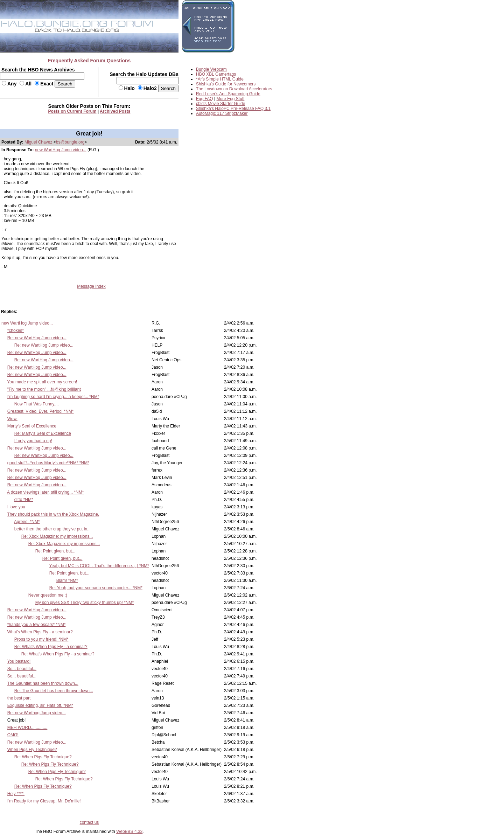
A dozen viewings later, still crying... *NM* (45, 492)
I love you (16, 507)
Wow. (12, 419)
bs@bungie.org (70, 142)
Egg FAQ (205, 99)
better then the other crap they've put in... (52, 529)
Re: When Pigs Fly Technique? (43, 757)
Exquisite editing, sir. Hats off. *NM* (40, 705)
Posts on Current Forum (72, 111)
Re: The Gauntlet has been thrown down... (54, 691)
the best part (19, 698)
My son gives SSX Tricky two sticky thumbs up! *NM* (85, 603)
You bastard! (19, 661)
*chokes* (16, 330)
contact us (89, 822)
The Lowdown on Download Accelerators (234, 89)
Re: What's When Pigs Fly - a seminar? (51, 647)
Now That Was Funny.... (37, 404)
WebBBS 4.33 (129, 831)
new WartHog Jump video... (61, 150)
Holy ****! (16, 794)
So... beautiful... (22, 669)
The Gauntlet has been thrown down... (43, 683)
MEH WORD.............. (27, 728)
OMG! (13, 735)
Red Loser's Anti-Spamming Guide (228, 94)
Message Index (91, 286)
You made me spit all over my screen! (42, 382)
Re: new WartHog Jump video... (37, 338)
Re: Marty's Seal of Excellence (43, 433)
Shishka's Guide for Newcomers (226, 84)
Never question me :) (48, 595)
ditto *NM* (24, 500)
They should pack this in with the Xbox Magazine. (53, 514)
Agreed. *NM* (27, 522)
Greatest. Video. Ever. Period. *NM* (41, 411)
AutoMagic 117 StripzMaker (222, 113)
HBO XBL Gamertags (216, 74)
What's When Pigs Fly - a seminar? (40, 632)
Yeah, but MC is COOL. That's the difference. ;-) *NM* (99, 566)
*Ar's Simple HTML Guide (220, 79)
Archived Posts (115, 111)
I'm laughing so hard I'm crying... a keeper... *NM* (53, 397)
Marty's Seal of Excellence (32, 426)
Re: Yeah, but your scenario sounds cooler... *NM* (96, 588)
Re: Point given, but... (55, 551)
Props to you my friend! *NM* (41, 639)
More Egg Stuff (231, 99)
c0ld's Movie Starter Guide (220, 104)
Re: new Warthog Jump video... (37, 713)
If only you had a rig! (33, 441)
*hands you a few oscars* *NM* (37, 625)
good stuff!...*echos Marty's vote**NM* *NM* (48, 463)
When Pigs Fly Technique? (32, 750)
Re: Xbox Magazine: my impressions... (57, 536)
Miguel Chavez (38, 142)
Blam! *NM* (67, 580)
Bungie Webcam (211, 69)
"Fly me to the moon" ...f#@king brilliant (44, 389)
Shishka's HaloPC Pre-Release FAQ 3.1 (233, 109)
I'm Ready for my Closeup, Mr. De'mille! (44, 801)
